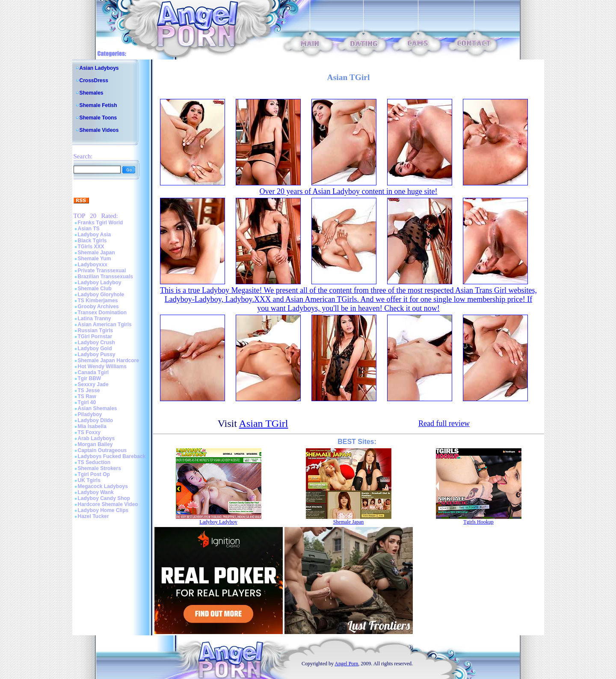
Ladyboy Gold (95, 348)
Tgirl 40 (87, 402)
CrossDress (94, 80)
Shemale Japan (96, 253)
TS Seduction (94, 462)
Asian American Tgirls (105, 325)
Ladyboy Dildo (96, 420)
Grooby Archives (98, 307)
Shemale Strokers (99, 468)
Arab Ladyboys (96, 438)
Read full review (444, 423)
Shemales (92, 93)
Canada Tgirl (93, 372)
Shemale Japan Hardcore (108, 360)
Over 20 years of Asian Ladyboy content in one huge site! (349, 191)
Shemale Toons (98, 118)
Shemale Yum (95, 259)
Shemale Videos (99, 130)
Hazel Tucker (93, 516)
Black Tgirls (92, 241)
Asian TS (89, 229)
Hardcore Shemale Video (108, 504)
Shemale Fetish (98, 105)
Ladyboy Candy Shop (104, 498)
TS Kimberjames (98, 301)
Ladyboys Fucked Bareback (112, 456)
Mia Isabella (92, 426)
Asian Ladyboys (99, 68)
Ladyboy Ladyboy (100, 283)
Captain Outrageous (102, 450)
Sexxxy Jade (93, 384)
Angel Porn (346, 664)
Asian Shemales (98, 408)
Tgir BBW (90, 378)
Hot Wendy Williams (102, 366)
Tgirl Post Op (94, 474)
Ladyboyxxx (93, 265)
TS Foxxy (89, 432)
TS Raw (87, 396)
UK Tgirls (89, 480)
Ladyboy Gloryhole (101, 295)
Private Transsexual (102, 271)
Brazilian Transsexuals (105, 277)
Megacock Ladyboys (103, 486)
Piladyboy (90, 414)
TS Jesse (89, 390)
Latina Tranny (95, 319)
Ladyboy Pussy (97, 354)
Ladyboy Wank (96, 492)
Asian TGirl (264, 423)
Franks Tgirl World (101, 223)
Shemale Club (95, 289)
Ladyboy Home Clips (103, 510)
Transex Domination (102, 313)
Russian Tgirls (96, 331)
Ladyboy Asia (95, 235)
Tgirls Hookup (478, 522)
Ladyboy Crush (96, 342)
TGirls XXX (91, 247)
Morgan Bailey (95, 444)
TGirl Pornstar (95, 337)
